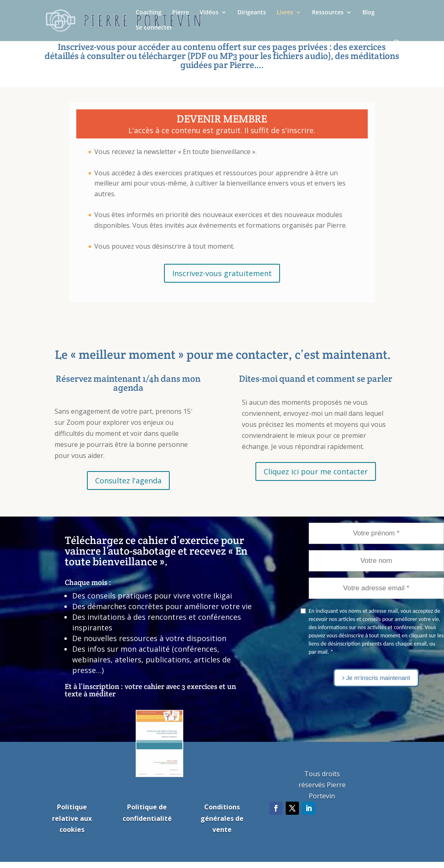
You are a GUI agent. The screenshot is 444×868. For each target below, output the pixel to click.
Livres (285, 13)
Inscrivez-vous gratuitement (222, 273)
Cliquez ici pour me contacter (316, 471)
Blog (369, 13)
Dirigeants (252, 13)
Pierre (181, 13)
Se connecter (154, 28)
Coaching (149, 13)
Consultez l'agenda (128, 480)
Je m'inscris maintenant (376, 678)
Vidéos (209, 13)
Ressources (328, 13)
